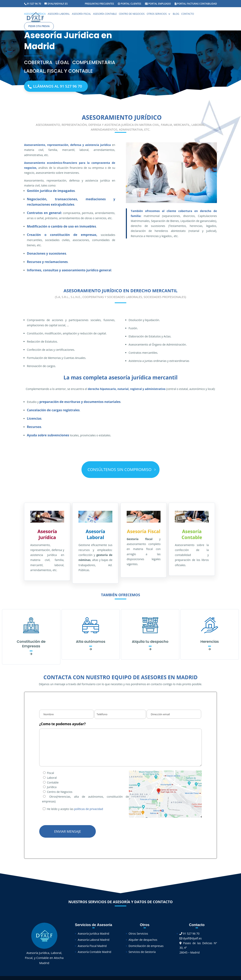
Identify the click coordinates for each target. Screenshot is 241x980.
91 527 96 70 (190, 935)
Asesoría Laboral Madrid (94, 941)
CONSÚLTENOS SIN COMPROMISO (119, 470)
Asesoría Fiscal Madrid (92, 947)
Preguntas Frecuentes (99, 4)
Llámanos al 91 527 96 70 (65, 87)
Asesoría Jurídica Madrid (93, 935)
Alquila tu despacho (150, 642)
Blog (176, 14)
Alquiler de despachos (143, 941)
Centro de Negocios (132, 14)
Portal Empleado (158, 4)
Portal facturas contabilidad (196, 4)
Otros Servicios (157, 14)
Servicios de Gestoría (142, 953)
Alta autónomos (91, 642)
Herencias (210, 642)
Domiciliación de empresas (146, 947)
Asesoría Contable (105, 14)
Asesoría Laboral (59, 14)
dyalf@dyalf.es (191, 939)
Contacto (188, 14)
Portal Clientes (129, 4)
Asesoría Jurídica (35, 14)
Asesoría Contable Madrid (94, 953)
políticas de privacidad (89, 810)
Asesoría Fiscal (81, 14)
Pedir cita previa (39, 26)
